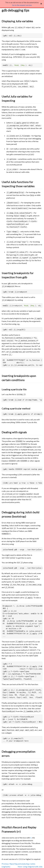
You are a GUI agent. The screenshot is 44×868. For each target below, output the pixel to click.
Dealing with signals (14, 432)
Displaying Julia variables (17, 21)
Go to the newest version (22, 5)
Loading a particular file (14, 389)
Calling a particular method (16, 408)
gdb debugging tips (15, 10)
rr (31, 838)
